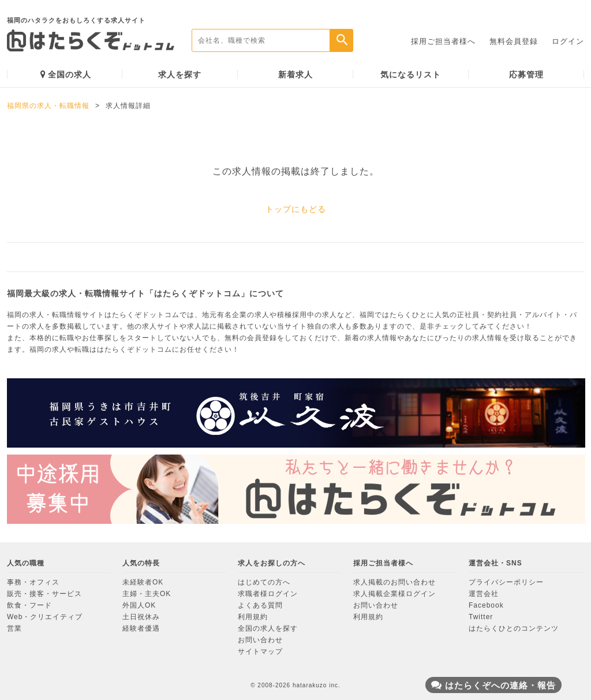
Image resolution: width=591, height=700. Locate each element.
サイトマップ (260, 651)
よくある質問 (260, 605)
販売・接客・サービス (44, 594)
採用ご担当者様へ (443, 41)
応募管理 (526, 75)
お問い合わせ (260, 640)
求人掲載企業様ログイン (394, 594)
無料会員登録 (514, 41)
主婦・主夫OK (147, 594)
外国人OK (139, 605)
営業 (14, 628)
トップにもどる (296, 209)
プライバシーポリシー (506, 582)
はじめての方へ (264, 582)
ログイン (568, 41)
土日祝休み (141, 617)
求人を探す (180, 75)
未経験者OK (143, 582)
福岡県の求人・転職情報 (48, 106)
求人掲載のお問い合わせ (394, 582)
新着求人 (295, 75)
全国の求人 (66, 74)
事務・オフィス (33, 582)
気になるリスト (411, 75)
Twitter (481, 617)
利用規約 (253, 617)
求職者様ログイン (268, 594)
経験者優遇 (141, 628)
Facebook (486, 605)
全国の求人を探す (268, 628)
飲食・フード (29, 605)
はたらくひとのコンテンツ (514, 628)
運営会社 (484, 594)
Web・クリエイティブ (45, 617)
